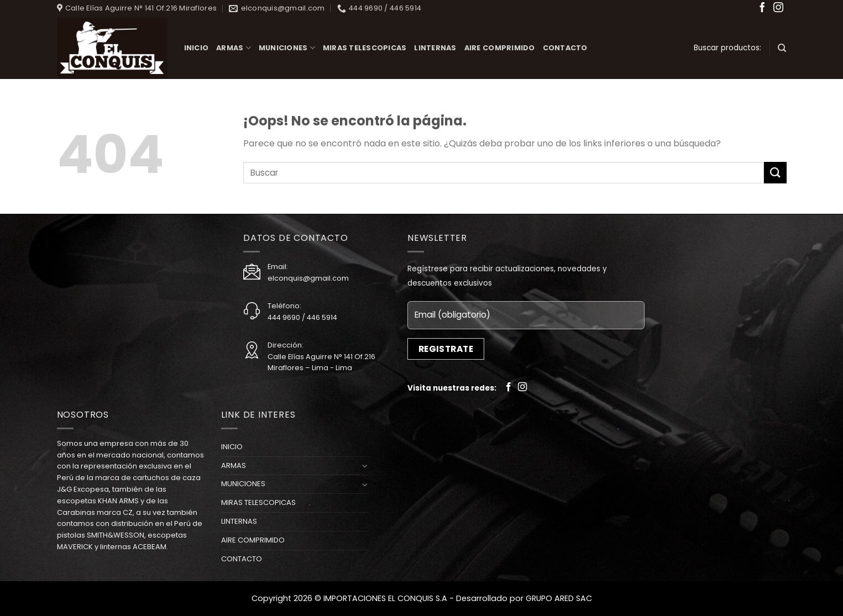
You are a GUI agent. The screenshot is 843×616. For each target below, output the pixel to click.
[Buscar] (782, 48)
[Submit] (775, 173)
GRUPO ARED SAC (559, 598)
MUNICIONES (287, 48)
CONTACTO (565, 48)
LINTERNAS (435, 48)
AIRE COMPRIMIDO (500, 48)
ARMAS (234, 48)
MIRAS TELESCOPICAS (365, 48)
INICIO (197, 48)
